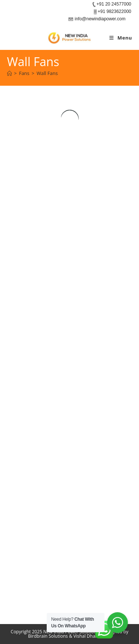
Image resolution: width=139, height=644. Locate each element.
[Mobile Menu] (121, 38)
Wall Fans (47, 73)
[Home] (9, 73)
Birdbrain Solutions (48, 636)
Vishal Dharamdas (92, 636)
